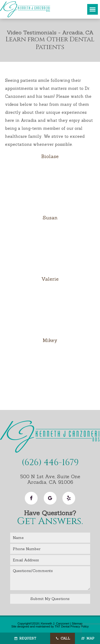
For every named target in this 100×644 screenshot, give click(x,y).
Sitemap (77, 623)
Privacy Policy (79, 626)
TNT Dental (62, 626)
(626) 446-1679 (50, 463)
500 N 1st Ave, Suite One (50, 479)
